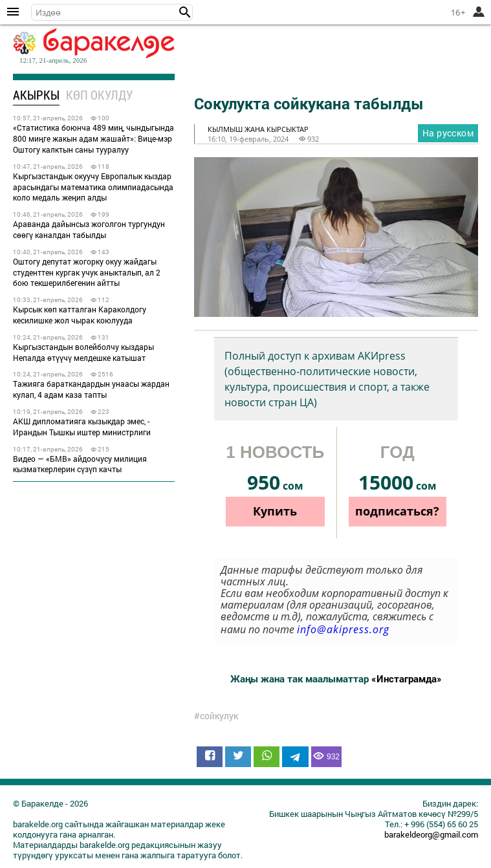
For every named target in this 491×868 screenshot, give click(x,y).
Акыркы (36, 95)
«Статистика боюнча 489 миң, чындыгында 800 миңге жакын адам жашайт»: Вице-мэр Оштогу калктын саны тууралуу (93, 138)
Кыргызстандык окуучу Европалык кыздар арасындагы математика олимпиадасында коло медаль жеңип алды (93, 187)
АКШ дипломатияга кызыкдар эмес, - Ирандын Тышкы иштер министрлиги (82, 427)
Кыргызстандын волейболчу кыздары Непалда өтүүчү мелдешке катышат (83, 352)
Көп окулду (99, 95)
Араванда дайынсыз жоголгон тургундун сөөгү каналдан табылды (89, 229)
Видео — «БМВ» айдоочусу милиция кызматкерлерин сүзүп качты (80, 464)
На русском (448, 133)
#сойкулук (216, 716)
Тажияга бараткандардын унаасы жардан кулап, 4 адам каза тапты (91, 389)
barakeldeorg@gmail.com (431, 834)
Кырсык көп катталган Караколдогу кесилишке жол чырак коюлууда (80, 315)
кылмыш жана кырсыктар (258, 129)
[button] (185, 12)
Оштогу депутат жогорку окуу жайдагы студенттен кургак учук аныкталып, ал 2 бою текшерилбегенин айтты (87, 272)
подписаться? (397, 511)
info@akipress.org (343, 629)
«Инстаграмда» (407, 678)
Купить (275, 511)
